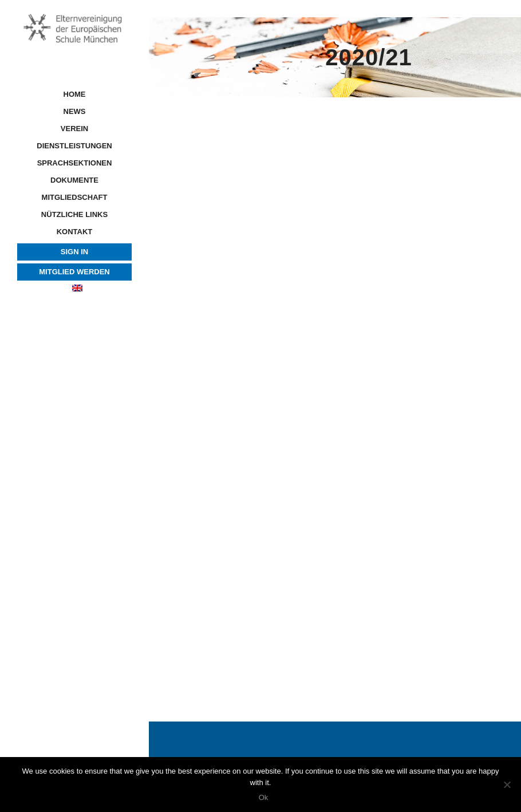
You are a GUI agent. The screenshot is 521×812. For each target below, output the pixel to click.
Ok (264, 797)
